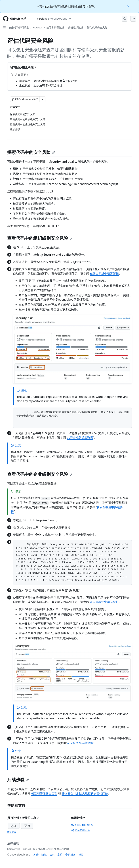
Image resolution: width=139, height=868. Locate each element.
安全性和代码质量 (19, 27)
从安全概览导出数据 (80, 437)
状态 (52, 855)
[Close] (129, 6)
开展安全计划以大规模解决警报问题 (85, 793)
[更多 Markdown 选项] (42, 99)
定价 (60, 855)
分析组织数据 (76, 27)
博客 (81, 855)
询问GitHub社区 (82, 825)
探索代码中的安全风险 (31, 152)
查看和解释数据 (55, 27)
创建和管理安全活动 (44, 793)
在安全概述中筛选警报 (104, 273)
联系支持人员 (80, 830)
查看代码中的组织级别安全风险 (40, 238)
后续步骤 (18, 780)
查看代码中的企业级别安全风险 (40, 474)
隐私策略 (12, 832)
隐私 (44, 855)
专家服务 (70, 855)
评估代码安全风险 (97, 27)
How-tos (38, 27)
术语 (36, 855)
